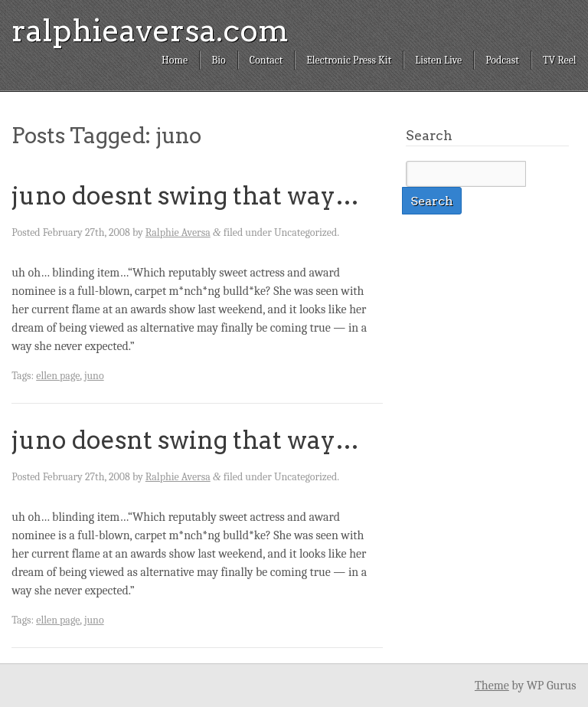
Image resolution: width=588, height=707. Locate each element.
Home (175, 60)
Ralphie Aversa (178, 232)
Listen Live (438, 60)
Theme (492, 686)
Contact (266, 60)
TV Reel (560, 60)
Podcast (502, 60)
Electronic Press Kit (349, 60)
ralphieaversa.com (150, 31)
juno (94, 376)
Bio (219, 60)
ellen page (58, 376)
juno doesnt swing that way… (185, 196)
